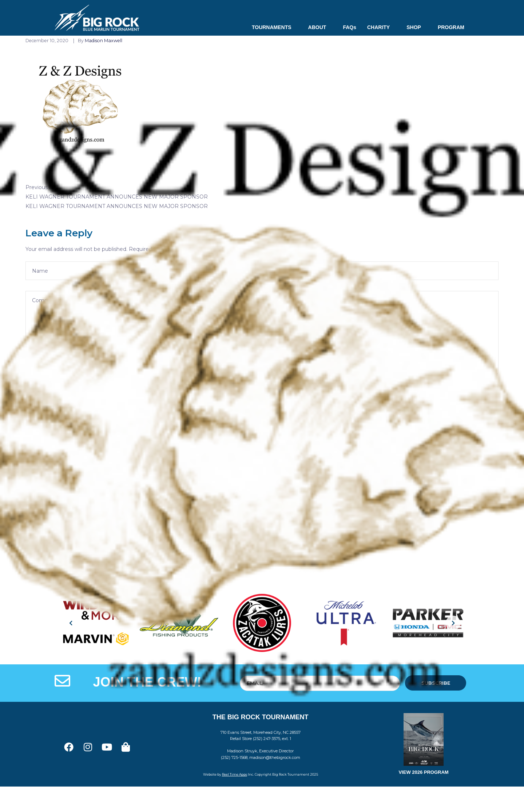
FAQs (350, 27)
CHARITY (381, 27)
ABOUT (320, 27)
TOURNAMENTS (275, 27)
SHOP (417, 27)
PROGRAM (451, 27)
